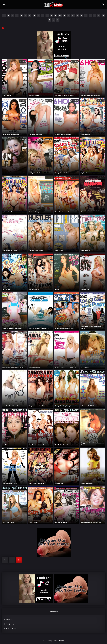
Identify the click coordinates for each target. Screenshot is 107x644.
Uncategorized (11, 629)
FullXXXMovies (58, 641)
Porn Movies (10, 624)
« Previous (5, 560)
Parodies (9, 619)
